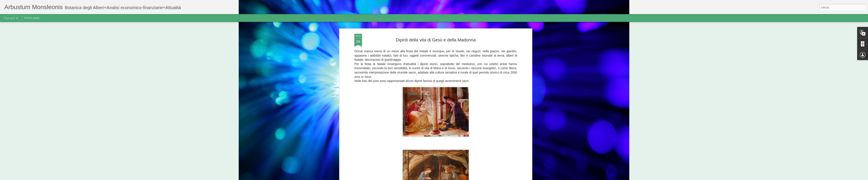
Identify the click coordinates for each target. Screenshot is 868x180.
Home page (32, 18)
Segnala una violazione (486, 178)
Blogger (468, 178)
